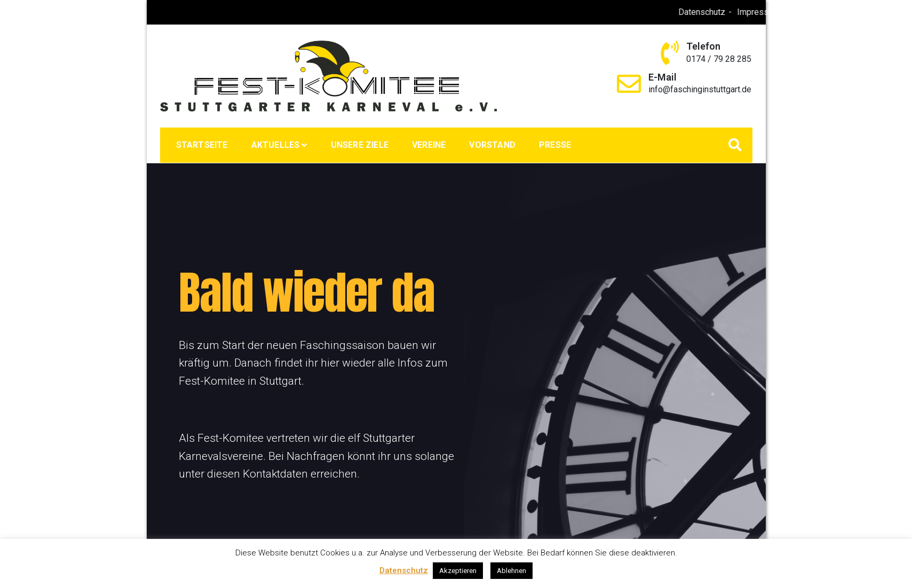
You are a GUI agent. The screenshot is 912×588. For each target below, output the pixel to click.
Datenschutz (732, 12)
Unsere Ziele (360, 145)
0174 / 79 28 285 (719, 59)
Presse (555, 145)
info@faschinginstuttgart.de (700, 89)
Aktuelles (276, 145)
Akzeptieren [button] (458, 571)
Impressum (789, 12)
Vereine (429, 145)
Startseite (202, 145)
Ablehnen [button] (511, 571)
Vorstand (492, 145)
